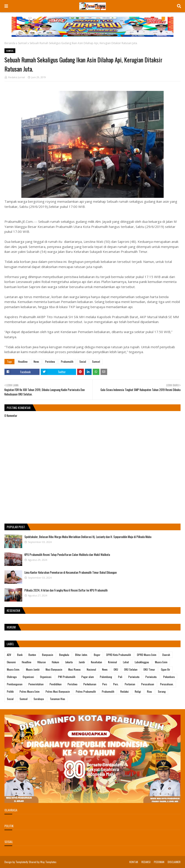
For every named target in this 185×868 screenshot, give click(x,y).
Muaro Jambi (33, 669)
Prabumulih (67, 361)
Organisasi (28, 677)
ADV (9, 655)
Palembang (106, 677)
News (36, 361)
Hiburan (42, 662)
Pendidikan (56, 684)
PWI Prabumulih (67, 677)
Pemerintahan (36, 684)
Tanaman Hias (57, 699)
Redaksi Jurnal (17, 77)
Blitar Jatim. (81, 655)
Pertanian (130, 684)
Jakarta (69, 662)
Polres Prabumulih (86, 691)
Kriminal (113, 662)
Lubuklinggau (142, 662)
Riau (149, 691)
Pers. (116, 684)
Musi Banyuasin (54, 669)
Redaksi (125, 691)
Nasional (91, 669)
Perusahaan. (167, 684)
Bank (20, 655)
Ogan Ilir (166, 669)
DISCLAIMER (174, 862)
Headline (23, 361)
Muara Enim (161, 662)
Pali (120, 677)
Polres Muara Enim (30, 691)
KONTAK (134, 862)
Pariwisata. (151, 677)
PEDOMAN (159, 862)
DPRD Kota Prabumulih (119, 655)
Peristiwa (50, 361)
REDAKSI (146, 862)
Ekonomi (11, 662)
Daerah (166, 655)
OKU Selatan (131, 669)
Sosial (83, 361)
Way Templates (48, 862)
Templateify (22, 862)
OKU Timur (149, 669)
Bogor (97, 655)
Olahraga (12, 677)
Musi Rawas (74, 669)
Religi (138, 691)
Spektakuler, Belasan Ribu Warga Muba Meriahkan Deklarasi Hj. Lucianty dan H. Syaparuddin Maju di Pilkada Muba (88, 537)
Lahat (126, 662)
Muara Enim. (13, 669)
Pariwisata (134, 677)
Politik (10, 691)
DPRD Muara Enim (147, 655)
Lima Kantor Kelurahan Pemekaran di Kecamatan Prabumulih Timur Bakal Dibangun (71, 572)
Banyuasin (48, 655)
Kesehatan (97, 662)
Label (10, 644)
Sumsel (22, 43)
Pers (105, 684)
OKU (116, 669)
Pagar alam (88, 677)
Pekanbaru (169, 677)
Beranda (10, 43)
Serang (162, 691)
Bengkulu (64, 655)
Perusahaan (148, 684)
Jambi (82, 662)
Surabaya (39, 699)
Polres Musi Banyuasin (58, 691)
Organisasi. (46, 677)
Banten (32, 655)
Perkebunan (90, 684)
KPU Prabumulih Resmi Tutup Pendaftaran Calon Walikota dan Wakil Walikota (67, 555)
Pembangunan (15, 684)
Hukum (55, 662)
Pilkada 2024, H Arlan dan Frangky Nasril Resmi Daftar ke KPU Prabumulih (66, 590)
